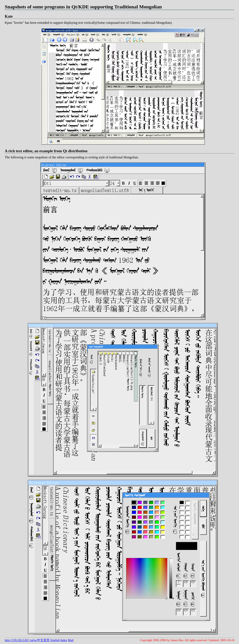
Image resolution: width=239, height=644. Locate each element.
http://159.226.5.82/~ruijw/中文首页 (27, 640)
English (55, 640)
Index (64, 640)
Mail (71, 640)
